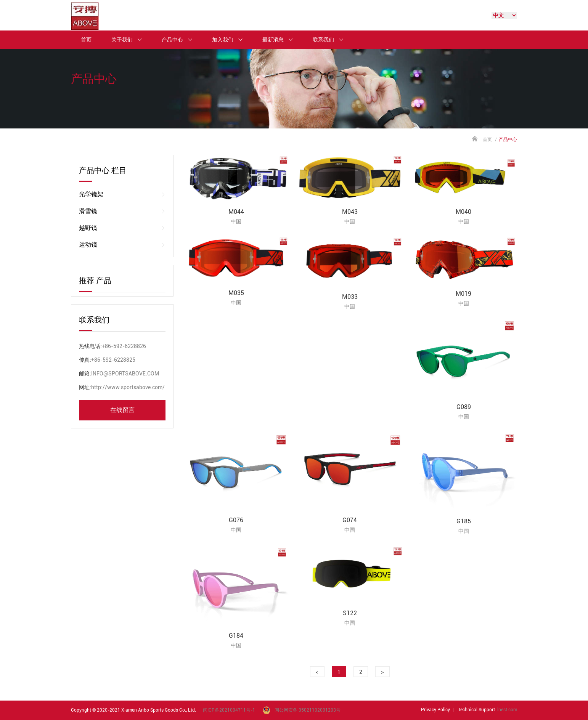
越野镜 (122, 228)
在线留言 (122, 410)
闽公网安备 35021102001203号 (308, 710)
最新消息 (281, 40)
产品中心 (180, 40)
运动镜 (122, 245)
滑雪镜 (122, 211)
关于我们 (130, 40)
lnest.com (507, 710)
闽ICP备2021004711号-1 (229, 710)
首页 (86, 40)
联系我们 (331, 40)
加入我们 (231, 40)
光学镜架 (122, 194)
